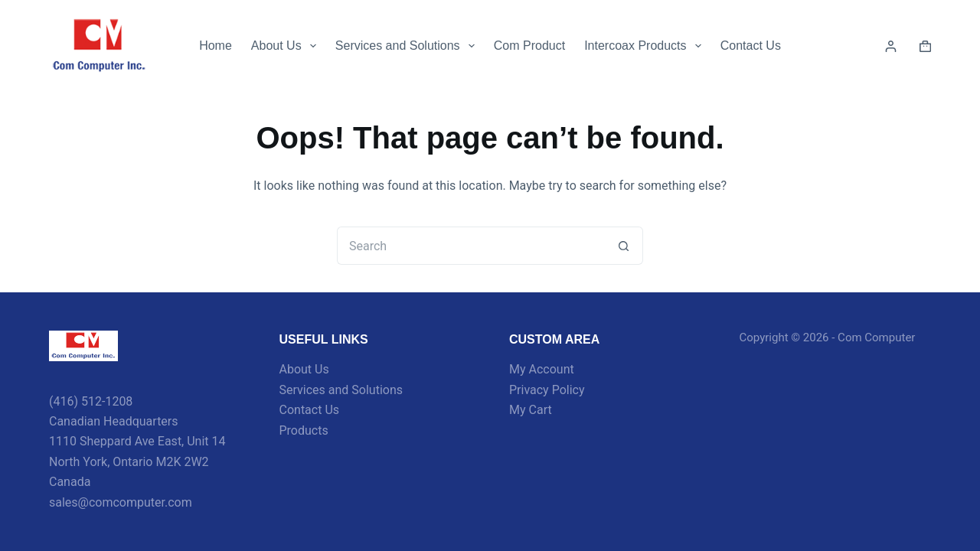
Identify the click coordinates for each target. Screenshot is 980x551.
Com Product (529, 46)
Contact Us (751, 46)
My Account (542, 369)
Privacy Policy (547, 390)
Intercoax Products (646, 46)
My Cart (531, 410)
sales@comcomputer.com (121, 502)
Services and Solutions (408, 46)
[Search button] (624, 246)
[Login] (891, 46)
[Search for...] (471, 246)
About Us (287, 46)
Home (216, 46)
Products (304, 430)
